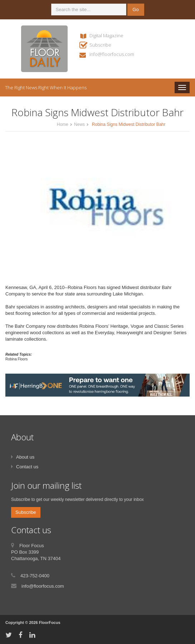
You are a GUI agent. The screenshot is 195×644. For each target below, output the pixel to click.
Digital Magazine (106, 35)
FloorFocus (50, 622)
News (79, 124)
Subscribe (100, 45)
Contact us (27, 467)
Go (135, 10)
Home (63, 124)
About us (25, 457)
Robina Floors (16, 359)
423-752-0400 (35, 576)
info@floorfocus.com (112, 54)
